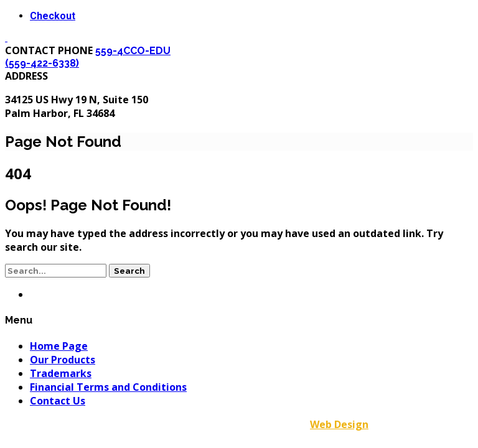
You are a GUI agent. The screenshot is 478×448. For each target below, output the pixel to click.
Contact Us (58, 401)
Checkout (53, 16)
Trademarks (61, 373)
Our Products (63, 360)
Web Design (339, 424)
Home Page (59, 346)
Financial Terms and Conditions (108, 387)
